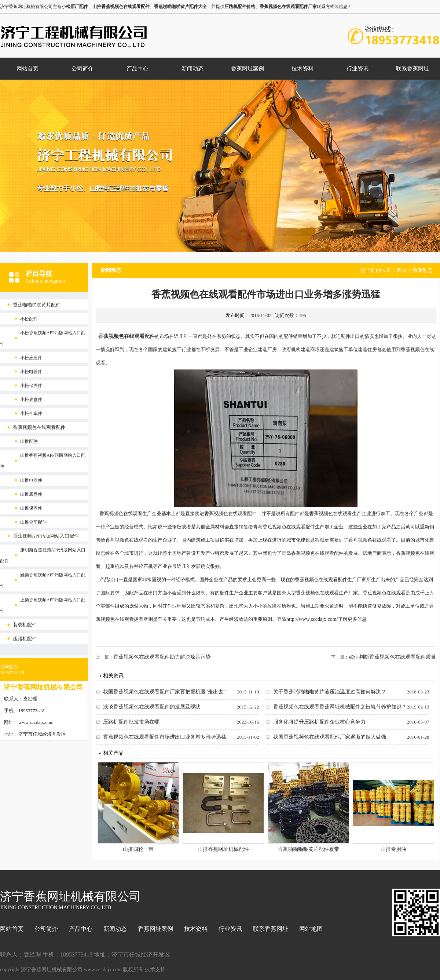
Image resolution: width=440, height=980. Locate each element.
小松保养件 (31, 386)
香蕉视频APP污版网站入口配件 (46, 536)
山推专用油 (393, 849)
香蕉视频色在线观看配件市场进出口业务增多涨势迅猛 (165, 737)
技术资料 (302, 69)
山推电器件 (31, 480)
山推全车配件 (33, 522)
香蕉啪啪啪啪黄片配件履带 (308, 849)
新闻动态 (192, 69)
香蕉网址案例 (247, 69)
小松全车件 (31, 414)
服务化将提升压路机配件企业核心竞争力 (319, 722)
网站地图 (311, 929)
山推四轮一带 (138, 849)
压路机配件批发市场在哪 (131, 722)
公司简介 (82, 69)
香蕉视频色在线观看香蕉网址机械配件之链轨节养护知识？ (340, 707)
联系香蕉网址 (412, 69)
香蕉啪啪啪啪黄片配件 (37, 305)
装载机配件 (25, 625)
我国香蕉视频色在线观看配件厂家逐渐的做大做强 (330, 737)
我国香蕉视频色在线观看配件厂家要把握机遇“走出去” (164, 692)
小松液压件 (31, 358)
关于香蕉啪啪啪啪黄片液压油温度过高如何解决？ (330, 692)
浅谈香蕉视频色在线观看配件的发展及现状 (152, 707)
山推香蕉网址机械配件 (223, 849)
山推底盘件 (31, 494)
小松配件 (29, 319)
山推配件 (29, 441)
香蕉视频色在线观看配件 (39, 427)
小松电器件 (31, 372)
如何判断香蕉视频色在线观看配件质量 (392, 657)
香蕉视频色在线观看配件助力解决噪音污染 (162, 657)
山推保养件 (31, 508)
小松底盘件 (31, 400)
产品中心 (137, 69)
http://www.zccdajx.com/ (312, 619)
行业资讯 (357, 69)
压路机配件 (25, 639)
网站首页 (27, 69)
